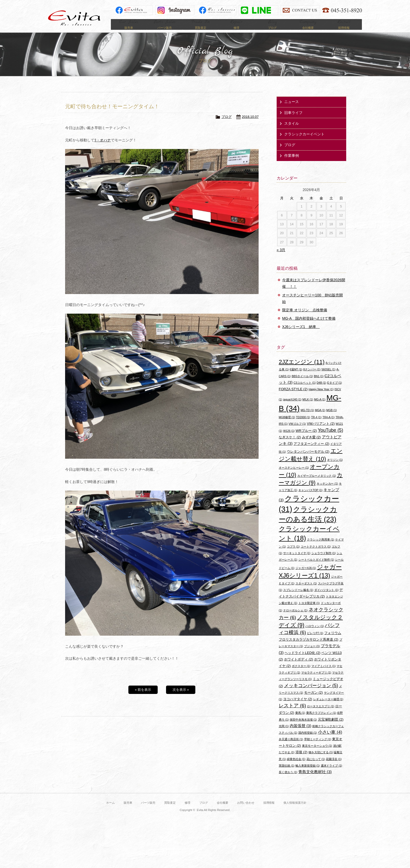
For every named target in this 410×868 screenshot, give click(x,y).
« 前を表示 (143, 696)
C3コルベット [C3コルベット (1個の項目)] (305, 389)
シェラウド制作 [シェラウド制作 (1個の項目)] (324, 560)
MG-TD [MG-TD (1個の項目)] (307, 417)
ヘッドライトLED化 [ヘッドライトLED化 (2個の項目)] (302, 660)
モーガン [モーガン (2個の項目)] (314, 699)
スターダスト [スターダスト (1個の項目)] (306, 590)
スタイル (292, 130)
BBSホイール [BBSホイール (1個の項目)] (302, 383)
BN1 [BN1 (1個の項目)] (319, 383)
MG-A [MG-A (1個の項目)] (320, 406)
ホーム (110, 809)
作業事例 (292, 162)
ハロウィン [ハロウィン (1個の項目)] (315, 633)
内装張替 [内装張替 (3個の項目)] (301, 732)
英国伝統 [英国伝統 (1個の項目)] (287, 772)
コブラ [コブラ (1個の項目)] (293, 553)
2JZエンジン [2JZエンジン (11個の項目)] (302, 369)
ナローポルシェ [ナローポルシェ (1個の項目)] (295, 617)
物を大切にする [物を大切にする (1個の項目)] (321, 759)
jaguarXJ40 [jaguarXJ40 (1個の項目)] (292, 406)
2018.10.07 (250, 123)
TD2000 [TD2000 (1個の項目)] (303, 424)
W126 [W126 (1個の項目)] (289, 437)
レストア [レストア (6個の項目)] (292, 712)
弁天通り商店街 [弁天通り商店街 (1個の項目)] (291, 746)
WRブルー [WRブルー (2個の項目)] (306, 437)
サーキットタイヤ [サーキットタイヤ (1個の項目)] (297, 560)
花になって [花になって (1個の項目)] (316, 766)
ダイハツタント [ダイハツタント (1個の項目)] (326, 597)
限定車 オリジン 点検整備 (305, 317)
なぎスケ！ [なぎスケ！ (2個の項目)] (290, 444)
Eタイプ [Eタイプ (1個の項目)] (334, 389)
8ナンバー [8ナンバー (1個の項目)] (312, 376)
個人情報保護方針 (295, 809)
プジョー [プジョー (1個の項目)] (312, 653)
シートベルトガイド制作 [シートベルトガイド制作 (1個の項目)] (316, 566)
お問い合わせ (246, 809)
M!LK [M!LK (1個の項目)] (308, 406)
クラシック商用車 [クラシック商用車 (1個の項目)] (321, 546)
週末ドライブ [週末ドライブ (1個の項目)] (332, 772)
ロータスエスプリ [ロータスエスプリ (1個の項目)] (321, 713)
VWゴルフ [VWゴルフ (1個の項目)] (297, 430)
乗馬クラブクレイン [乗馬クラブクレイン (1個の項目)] (321, 720)
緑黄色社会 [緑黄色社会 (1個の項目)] (296, 766)
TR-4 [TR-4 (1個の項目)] (316, 424)
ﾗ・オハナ (103, 147)
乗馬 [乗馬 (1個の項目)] (300, 720)
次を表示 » (181, 696)
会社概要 (223, 809)
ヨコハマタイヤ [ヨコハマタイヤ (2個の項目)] (298, 706)
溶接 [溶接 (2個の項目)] (301, 759)
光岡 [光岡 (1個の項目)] (284, 733)
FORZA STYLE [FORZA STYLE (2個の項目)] (293, 396)
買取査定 (170, 809)
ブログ (227, 123)
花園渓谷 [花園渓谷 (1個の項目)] (334, 766)
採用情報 (269, 809)
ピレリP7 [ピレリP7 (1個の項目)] (315, 640)
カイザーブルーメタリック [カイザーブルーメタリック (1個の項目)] (317, 482)
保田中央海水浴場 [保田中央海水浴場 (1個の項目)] (303, 726)
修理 (187, 809)
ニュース (292, 108)
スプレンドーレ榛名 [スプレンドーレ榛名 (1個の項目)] (298, 597)
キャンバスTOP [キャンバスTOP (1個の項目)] (310, 497)
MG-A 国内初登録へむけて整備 (309, 325)
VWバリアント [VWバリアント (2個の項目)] (321, 430)
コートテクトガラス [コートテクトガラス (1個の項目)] (316, 553)
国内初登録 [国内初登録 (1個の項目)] (308, 739)
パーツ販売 (148, 809)
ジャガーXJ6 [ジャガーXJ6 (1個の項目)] (306, 575)
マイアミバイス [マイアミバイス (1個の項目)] (324, 673)
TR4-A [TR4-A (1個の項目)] (328, 424)
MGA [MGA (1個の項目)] (320, 417)
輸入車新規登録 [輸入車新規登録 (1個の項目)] (308, 772)
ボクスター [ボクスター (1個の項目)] (301, 673)
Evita (74, 18)
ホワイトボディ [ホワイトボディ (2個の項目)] (298, 666)
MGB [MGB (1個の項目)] (332, 417)
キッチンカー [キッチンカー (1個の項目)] (327, 490)
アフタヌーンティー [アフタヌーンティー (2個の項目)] (312, 450)
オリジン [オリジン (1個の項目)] (335, 467)
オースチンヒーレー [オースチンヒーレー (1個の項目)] (294, 474)
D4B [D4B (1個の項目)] (321, 389)
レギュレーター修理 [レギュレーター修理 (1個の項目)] (328, 706)
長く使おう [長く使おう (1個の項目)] (288, 779)
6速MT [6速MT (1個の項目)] (296, 376)
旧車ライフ (293, 119)
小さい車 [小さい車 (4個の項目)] (330, 739)
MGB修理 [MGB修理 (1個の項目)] (287, 424)
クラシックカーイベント (304, 141)
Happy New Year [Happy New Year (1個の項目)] (321, 396)
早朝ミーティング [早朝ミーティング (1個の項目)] (318, 746)
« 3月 (281, 257)
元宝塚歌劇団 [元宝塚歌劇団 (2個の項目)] (331, 726)
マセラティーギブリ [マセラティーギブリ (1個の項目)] (316, 679)
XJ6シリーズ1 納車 (301, 334)
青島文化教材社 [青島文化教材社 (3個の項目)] (315, 778)
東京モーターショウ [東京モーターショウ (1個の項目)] (317, 752)
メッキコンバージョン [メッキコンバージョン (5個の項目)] (311, 692)
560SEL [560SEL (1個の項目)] (328, 376)
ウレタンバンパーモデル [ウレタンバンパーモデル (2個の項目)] (308, 458)
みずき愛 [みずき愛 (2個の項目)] (311, 444)
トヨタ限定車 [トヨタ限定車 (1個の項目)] (309, 610)
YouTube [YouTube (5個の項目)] (331, 437)
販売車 (128, 809)
